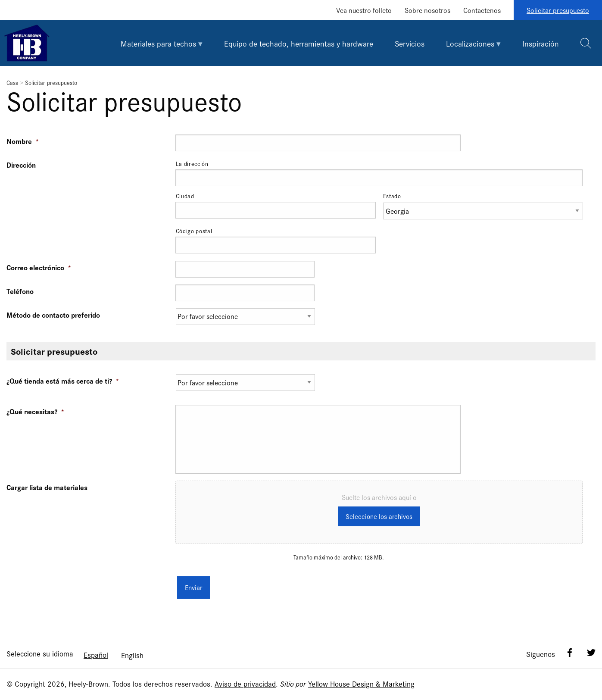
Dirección (21, 165)
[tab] (162, 43)
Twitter (591, 650)
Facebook (570, 650)
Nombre (23, 141)
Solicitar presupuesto (558, 10)
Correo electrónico (39, 267)
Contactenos (482, 10)
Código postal (194, 231)
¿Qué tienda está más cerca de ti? (63, 381)
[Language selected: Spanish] (114, 652)
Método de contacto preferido (53, 315)
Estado (392, 196)
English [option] (132, 652)
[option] (132, 652)
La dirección (192, 163)
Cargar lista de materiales (47, 487)
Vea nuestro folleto (364, 10)
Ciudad (185, 196)
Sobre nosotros (427, 10)
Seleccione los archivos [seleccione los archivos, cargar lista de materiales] (379, 517)
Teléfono (20, 291)
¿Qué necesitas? (36, 411)
